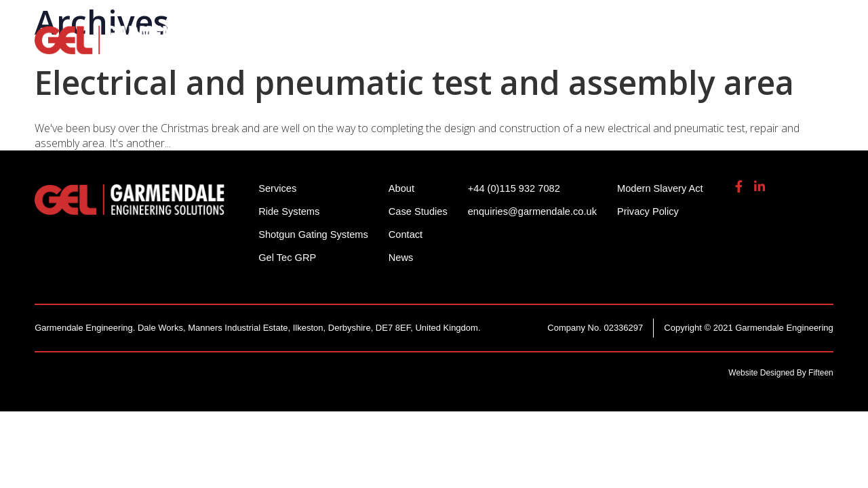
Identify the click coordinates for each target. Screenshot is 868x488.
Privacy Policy (657, 211)
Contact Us (799, 47)
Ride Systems (291, 47)
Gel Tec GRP (288, 257)
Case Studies (421, 211)
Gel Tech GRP (641, 47)
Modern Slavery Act (669, 188)
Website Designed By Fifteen (781, 373)
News (404, 257)
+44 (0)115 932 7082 (584, 20)
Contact (409, 234)
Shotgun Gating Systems (430, 47)
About (723, 47)
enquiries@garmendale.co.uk (728, 20)
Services (553, 47)
